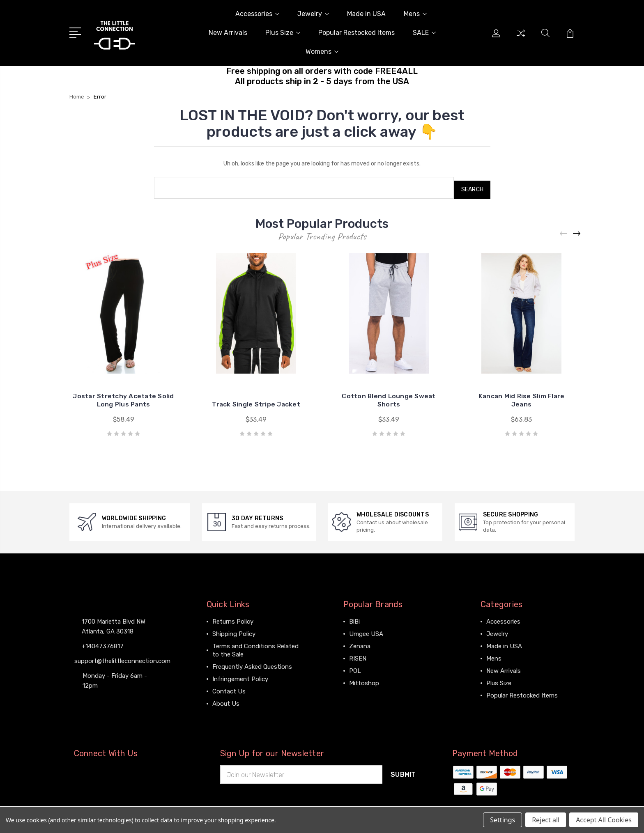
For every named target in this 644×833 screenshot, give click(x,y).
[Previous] (564, 230)
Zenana (360, 643)
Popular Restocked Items (356, 33)
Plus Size (283, 33)
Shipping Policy (234, 630)
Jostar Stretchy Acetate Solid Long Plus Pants (124, 396)
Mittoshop (364, 679)
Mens (415, 14)
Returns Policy (233, 618)
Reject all (546, 820)
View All (361, 692)
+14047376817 (103, 642)
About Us (226, 700)
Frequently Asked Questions (252, 663)
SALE (424, 33)
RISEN (358, 655)
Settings (503, 820)
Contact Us (229, 688)
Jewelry (313, 14)
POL (355, 667)
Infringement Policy (240, 675)
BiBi (354, 618)
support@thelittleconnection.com (122, 657)
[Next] (577, 230)
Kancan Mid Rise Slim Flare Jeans (521, 396)
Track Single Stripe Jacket (256, 400)
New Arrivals (228, 33)
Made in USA (366, 14)
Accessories (257, 14)
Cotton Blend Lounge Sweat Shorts (389, 396)
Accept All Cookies (604, 820)
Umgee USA (366, 630)
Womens (322, 52)
